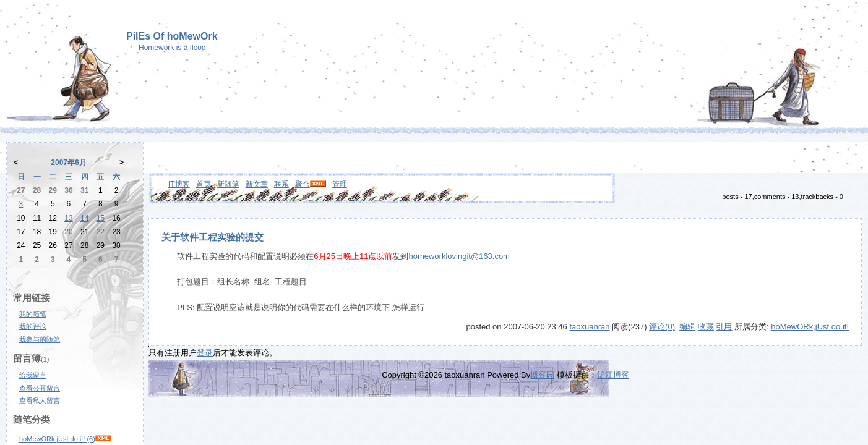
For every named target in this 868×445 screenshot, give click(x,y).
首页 (204, 184)
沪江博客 (613, 375)
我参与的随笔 (40, 339)
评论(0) (662, 327)
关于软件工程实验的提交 (213, 237)
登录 (205, 353)
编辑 (687, 327)
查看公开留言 (40, 388)
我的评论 (33, 326)
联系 (281, 184)
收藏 (706, 327)
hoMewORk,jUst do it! (810, 327)
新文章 (257, 184)
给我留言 (33, 375)
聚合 (303, 184)
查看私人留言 (40, 400)
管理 (340, 184)
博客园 (542, 375)
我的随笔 (33, 314)
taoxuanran (589, 327)
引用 (724, 327)
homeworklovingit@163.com (459, 256)
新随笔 (228, 184)
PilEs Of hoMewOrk (172, 36)
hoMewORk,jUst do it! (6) (57, 439)
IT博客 (179, 184)
